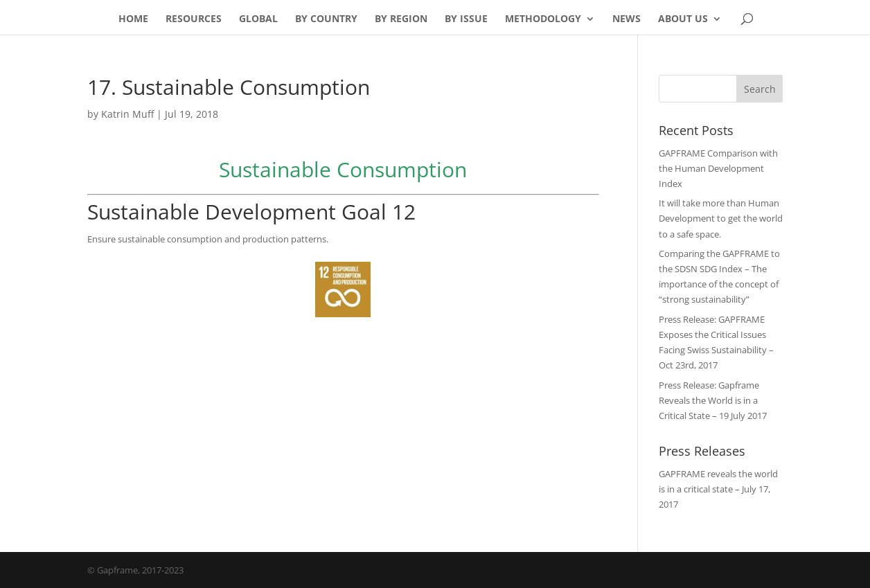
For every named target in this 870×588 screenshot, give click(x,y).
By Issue (466, 19)
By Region (401, 19)
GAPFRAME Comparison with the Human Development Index (718, 168)
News (627, 19)
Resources (194, 19)
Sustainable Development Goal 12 (251, 212)
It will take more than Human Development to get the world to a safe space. (721, 218)
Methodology (543, 19)
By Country (326, 19)
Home (133, 19)
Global (258, 19)
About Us (683, 19)
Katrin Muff (127, 114)
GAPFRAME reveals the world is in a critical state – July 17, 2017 (718, 489)
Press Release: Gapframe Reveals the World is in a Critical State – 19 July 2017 (713, 400)
